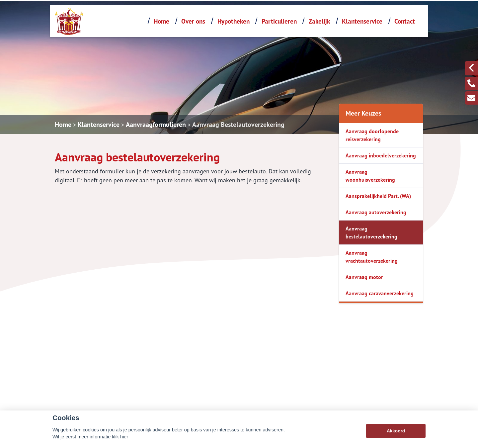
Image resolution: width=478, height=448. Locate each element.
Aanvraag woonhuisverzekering (370, 176)
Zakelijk (319, 21)
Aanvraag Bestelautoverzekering (238, 125)
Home (161, 21)
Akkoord (396, 432)
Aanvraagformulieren (156, 125)
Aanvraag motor (364, 277)
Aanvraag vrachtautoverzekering (372, 257)
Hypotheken (234, 21)
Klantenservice (362, 21)
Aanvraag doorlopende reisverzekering (372, 135)
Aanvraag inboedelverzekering (381, 155)
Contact (405, 21)
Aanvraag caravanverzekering (380, 293)
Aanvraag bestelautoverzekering (371, 232)
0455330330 (325, 382)
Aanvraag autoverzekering (376, 212)
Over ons (193, 21)
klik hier (120, 438)
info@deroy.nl (326, 391)
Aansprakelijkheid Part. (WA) (378, 196)
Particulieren (279, 21)
